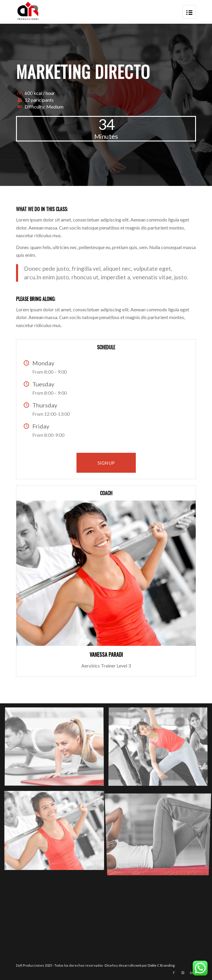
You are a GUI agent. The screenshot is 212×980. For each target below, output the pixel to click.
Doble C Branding (161, 965)
